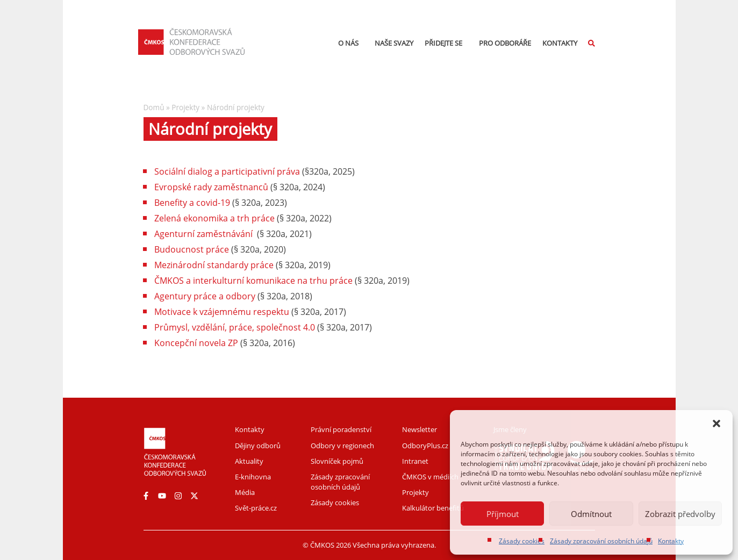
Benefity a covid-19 (192, 203)
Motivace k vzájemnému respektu (222, 312)
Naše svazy (394, 43)
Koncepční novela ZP (196, 343)
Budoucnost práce (192, 249)
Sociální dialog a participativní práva (227, 171)
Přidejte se (446, 43)
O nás (351, 43)
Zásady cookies (522, 541)
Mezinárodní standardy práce (214, 265)
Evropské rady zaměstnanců (211, 187)
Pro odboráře (505, 43)
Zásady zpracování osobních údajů (601, 541)
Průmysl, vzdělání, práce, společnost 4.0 (235, 327)
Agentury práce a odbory (205, 296)
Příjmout (503, 514)
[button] (716, 423)
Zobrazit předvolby (680, 514)
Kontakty (671, 541)
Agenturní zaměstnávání (203, 234)
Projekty (185, 107)
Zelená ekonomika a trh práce (214, 218)
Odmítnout (591, 514)
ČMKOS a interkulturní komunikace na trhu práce (253, 281)
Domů (154, 107)
